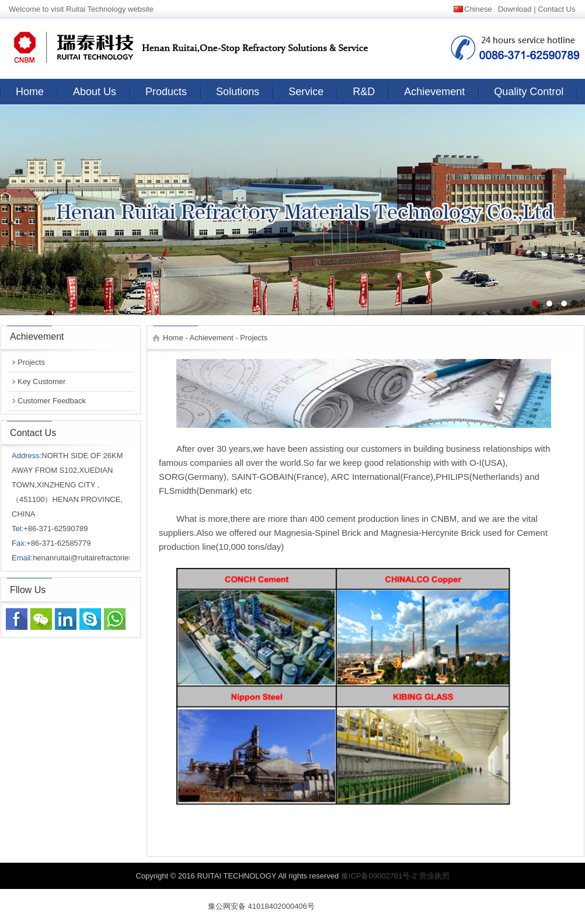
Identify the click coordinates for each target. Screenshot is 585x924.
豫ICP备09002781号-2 (379, 876)
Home (30, 92)
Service (306, 92)
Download (515, 9)
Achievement (434, 92)
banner (292, 210)
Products (166, 92)
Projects (31, 362)
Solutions (238, 92)
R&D (364, 92)
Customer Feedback (52, 401)
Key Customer (41, 381)
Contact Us (556, 9)
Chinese (478, 9)
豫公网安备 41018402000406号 (261, 906)
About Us (95, 92)
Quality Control (529, 92)
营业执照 (434, 876)
